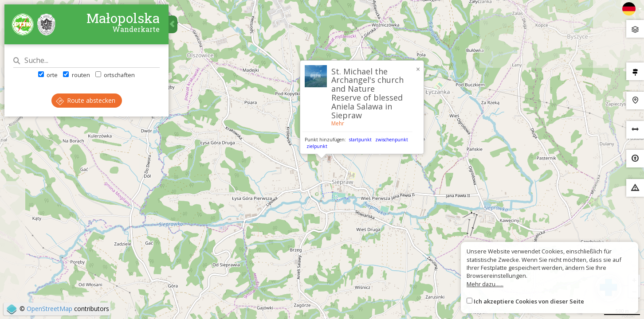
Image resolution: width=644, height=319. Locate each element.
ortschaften (115, 75)
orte (48, 75)
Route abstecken (86, 100)
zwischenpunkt (392, 140)
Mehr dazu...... (485, 284)
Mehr (338, 123)
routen (76, 75)
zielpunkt (317, 146)
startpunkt (360, 140)
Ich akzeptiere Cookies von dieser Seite (529, 301)
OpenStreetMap (49, 309)
